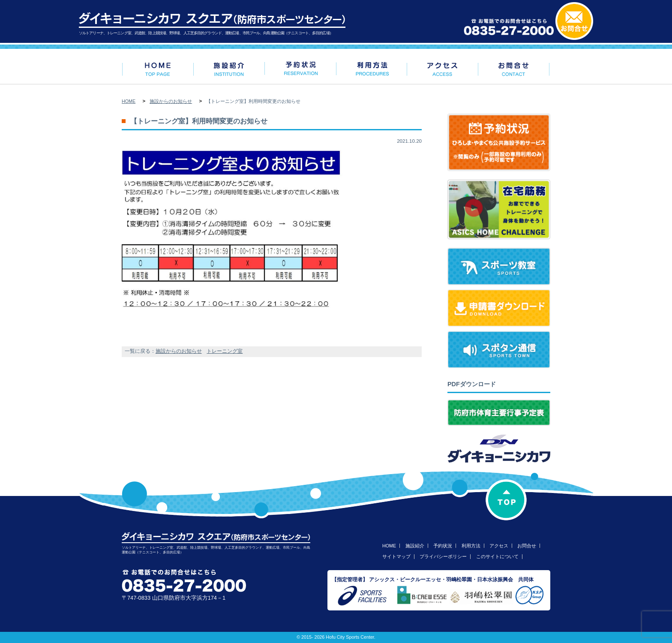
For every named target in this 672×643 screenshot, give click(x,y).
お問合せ (527, 546)
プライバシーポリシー (443, 556)
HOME (129, 101)
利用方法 (471, 546)
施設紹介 (415, 546)
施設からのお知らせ (171, 101)
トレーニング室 (225, 351)
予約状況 (443, 546)
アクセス (499, 546)
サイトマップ (396, 556)
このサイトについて (497, 556)
